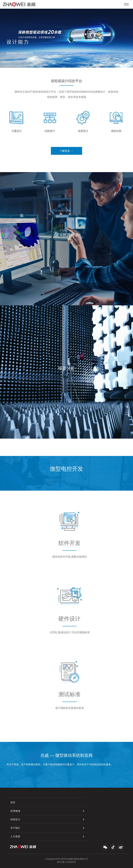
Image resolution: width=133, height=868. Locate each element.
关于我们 (47, 828)
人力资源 (47, 836)
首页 (13, 802)
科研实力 (47, 819)
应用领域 (47, 811)
